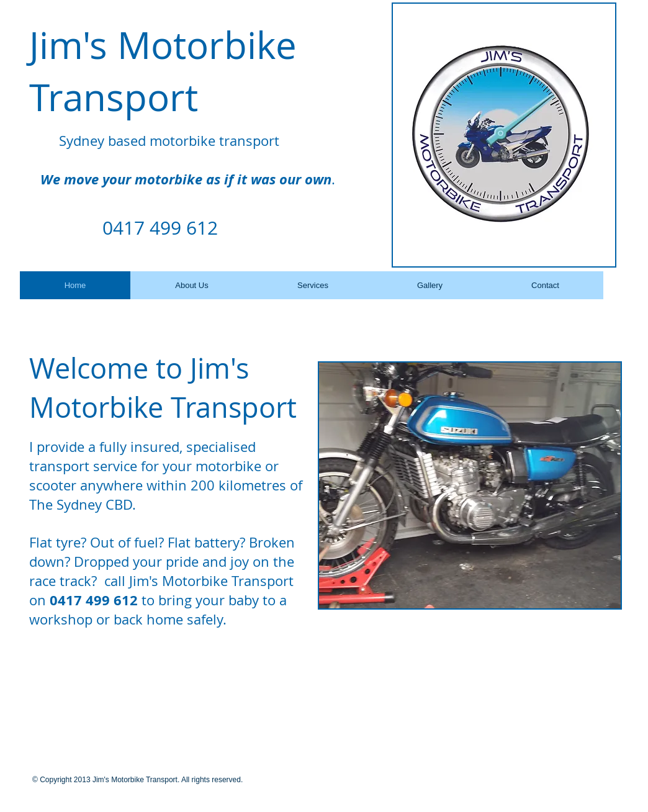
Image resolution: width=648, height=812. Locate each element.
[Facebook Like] (107, 675)
